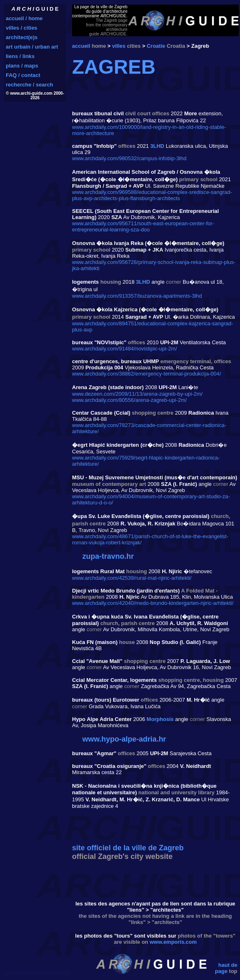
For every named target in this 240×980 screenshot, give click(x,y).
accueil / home (24, 18)
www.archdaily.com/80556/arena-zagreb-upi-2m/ (129, 400)
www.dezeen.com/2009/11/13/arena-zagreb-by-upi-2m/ (137, 394)
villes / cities (22, 28)
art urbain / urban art (32, 47)
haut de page (226, 968)
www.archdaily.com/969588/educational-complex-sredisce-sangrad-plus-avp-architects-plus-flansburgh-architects (152, 195)
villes (119, 46)
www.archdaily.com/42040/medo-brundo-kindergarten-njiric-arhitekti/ (153, 603)
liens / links (20, 56)
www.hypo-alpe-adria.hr (124, 739)
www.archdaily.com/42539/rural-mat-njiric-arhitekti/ (132, 578)
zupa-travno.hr (108, 556)
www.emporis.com (173, 942)
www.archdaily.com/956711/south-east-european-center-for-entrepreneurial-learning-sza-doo (143, 226)
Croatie (156, 46)
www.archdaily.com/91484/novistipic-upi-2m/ (125, 349)
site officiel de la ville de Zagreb (128, 848)
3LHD (157, 146)
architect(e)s (22, 37)
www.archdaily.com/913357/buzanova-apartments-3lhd (137, 296)
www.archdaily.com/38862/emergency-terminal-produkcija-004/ (147, 374)
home (99, 46)
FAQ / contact (23, 75)
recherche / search (29, 85)
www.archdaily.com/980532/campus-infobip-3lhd (129, 158)
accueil (81, 46)
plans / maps (22, 66)
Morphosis (160, 719)
